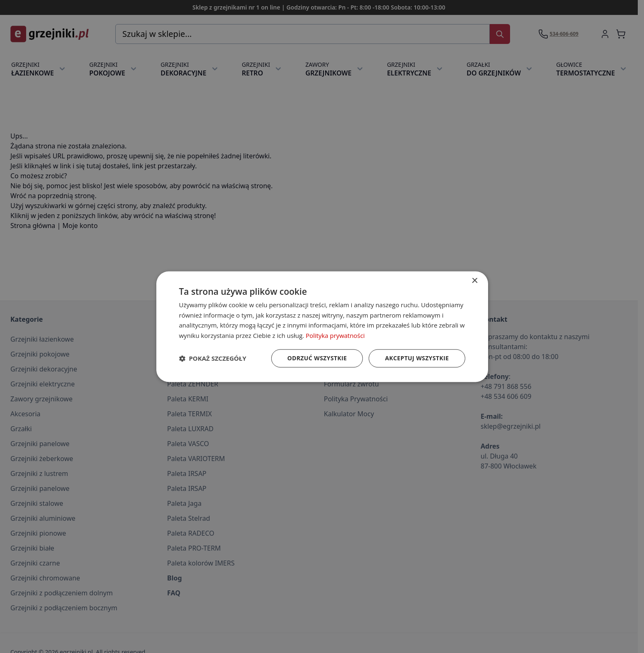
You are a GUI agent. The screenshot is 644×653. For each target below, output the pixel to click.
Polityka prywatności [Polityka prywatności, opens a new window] (335, 335)
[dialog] (322, 326)
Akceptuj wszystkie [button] (417, 358)
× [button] (475, 281)
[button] (213, 358)
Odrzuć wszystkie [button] (317, 358)
